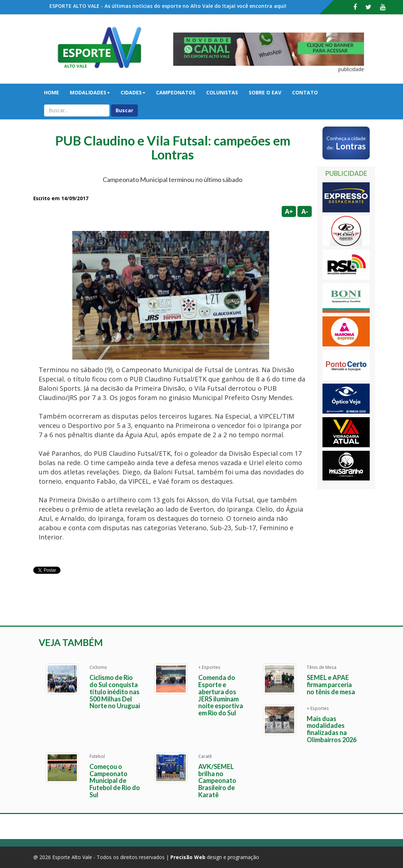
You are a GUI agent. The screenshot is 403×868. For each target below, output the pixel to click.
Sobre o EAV (265, 92)
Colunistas (222, 92)
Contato (305, 92)
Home (52, 92)
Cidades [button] (133, 92)
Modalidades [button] (90, 92)
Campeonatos (176, 92)
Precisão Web (188, 857)
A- (305, 211)
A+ (289, 211)
